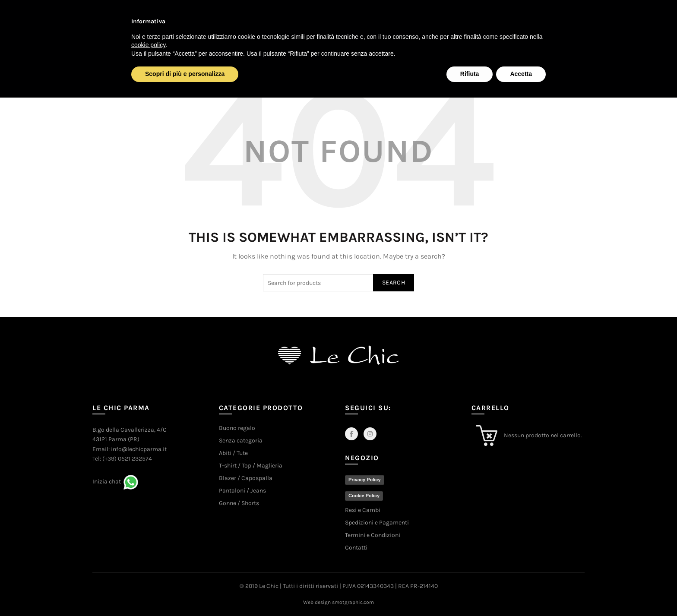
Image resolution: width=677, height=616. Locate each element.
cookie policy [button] (148, 45)
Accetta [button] (521, 74)
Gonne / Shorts (239, 503)
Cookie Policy (364, 496)
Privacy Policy (365, 480)
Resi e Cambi (363, 510)
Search (394, 283)
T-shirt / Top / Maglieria (251, 466)
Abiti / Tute (233, 453)
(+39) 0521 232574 (127, 459)
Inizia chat (107, 482)
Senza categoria (241, 441)
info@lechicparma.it (139, 449)
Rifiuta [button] (470, 74)
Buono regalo (237, 428)
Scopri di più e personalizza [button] (185, 74)
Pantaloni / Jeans (242, 491)
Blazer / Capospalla (246, 478)
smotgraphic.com (353, 602)
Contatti (356, 548)
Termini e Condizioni (373, 535)
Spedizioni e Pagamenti (377, 523)
